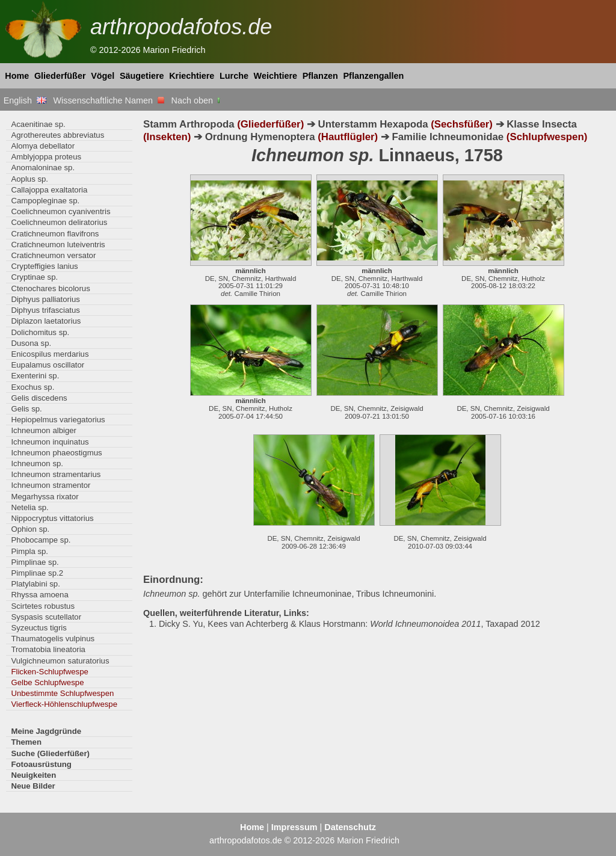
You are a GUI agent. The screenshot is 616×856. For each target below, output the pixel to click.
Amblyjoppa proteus (46, 157)
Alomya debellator (43, 146)
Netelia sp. (29, 507)
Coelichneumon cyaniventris (60, 211)
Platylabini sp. (35, 584)
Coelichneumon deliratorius (59, 222)
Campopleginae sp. (45, 201)
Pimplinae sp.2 (37, 573)
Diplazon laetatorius (46, 321)
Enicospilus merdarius (50, 354)
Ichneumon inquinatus (50, 442)
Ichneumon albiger (44, 430)
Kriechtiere (192, 76)
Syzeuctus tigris (38, 628)
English (25, 100)
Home (17, 76)
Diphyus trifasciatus (45, 310)
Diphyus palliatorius (45, 299)
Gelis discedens (39, 398)
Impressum (294, 827)
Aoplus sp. (29, 179)
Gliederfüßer (60, 76)
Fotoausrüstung (41, 764)
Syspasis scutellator (46, 617)
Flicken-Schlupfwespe (49, 672)
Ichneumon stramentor (51, 485)
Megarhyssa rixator (45, 497)
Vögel (103, 76)
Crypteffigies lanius (44, 266)
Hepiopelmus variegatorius (58, 420)
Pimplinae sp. (35, 562)
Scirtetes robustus (43, 606)
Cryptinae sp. (34, 277)
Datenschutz (350, 827)
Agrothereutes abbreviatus (57, 135)
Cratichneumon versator (53, 255)
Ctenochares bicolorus (50, 288)
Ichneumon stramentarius (56, 474)
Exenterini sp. (35, 376)
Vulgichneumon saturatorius (60, 661)
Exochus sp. (32, 387)
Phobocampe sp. (41, 540)
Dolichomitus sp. (40, 332)
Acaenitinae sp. (38, 124)
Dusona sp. (31, 343)
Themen (26, 742)
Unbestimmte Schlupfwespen (62, 693)
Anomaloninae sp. (43, 168)
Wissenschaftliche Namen (109, 100)
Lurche (234, 76)
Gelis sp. (26, 409)
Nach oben (197, 100)
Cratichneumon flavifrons (55, 234)
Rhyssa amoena (39, 595)
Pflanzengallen (374, 76)
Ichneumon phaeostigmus (56, 453)
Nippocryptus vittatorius (52, 518)
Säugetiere (142, 76)
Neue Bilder (33, 786)
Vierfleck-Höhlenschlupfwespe (64, 704)
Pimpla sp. (29, 551)
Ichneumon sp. (37, 463)
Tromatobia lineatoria (48, 649)
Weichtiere (276, 76)
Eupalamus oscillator (48, 365)
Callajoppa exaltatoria (49, 190)
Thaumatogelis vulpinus (53, 639)
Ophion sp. (30, 529)
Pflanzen (320, 76)
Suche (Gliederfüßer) (50, 753)
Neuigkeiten (33, 775)
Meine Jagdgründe (46, 731)
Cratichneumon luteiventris (58, 245)
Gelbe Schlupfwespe (47, 682)
